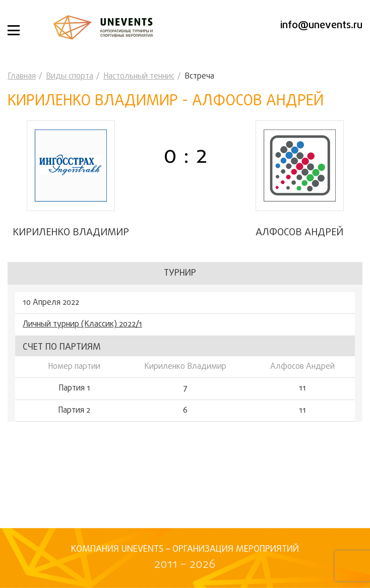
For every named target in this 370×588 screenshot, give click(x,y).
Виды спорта (70, 77)
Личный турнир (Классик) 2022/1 (82, 324)
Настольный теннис (139, 77)
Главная (22, 77)
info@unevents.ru (321, 25)
